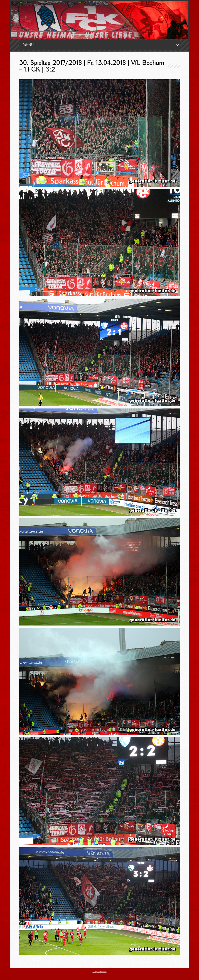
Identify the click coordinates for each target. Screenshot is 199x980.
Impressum (99, 971)
